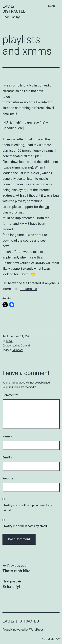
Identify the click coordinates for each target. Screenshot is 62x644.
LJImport (17, 350)
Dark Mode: (51, 640)
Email (7, 457)
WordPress (36, 630)
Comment (10, 395)
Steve (9, 341)
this (40, 257)
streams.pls (28, 289)
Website (8, 478)
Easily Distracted (21, 621)
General (25, 346)
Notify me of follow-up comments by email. (28, 508)
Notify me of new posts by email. (26, 526)
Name (7, 436)
